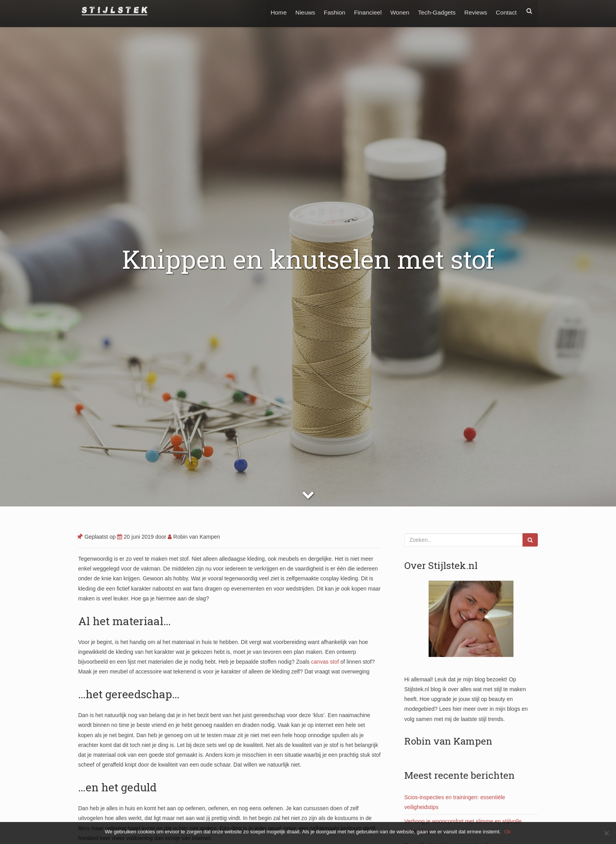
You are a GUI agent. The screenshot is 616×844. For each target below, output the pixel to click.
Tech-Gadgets (434, 11)
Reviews (475, 11)
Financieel (364, 11)
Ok (508, 832)
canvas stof (325, 662)
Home (272, 11)
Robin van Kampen (194, 537)
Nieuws (299, 11)
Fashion (330, 11)
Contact (506, 11)
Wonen (397, 11)
